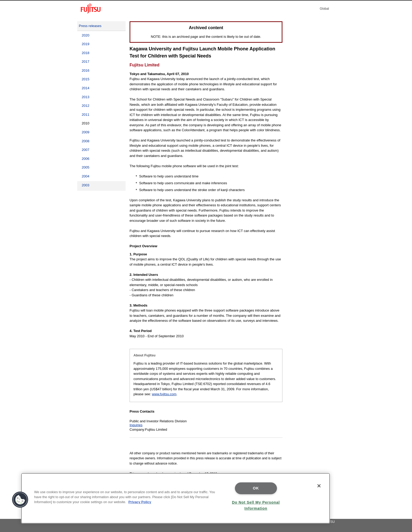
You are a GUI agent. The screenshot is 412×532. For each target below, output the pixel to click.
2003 (86, 185)
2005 (86, 167)
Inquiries (136, 425)
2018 (86, 53)
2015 (86, 79)
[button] (20, 500)
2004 (86, 176)
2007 (86, 150)
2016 (86, 70)
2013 (86, 97)
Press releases (90, 26)
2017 (86, 62)
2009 (86, 132)
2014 (86, 88)
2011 (86, 115)
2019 (86, 44)
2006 (86, 159)
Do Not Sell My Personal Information (256, 505)
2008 (86, 141)
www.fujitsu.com (164, 394)
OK (256, 488)
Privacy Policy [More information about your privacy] (140, 502)
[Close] (319, 486)
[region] (176, 498)
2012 (86, 106)
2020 (86, 35)
